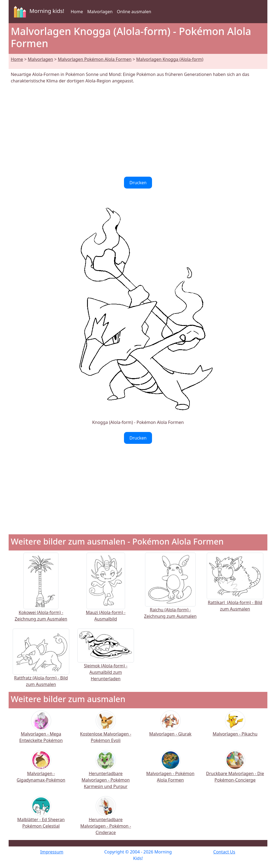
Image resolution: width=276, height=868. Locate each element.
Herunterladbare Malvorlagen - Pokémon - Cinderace (106, 819)
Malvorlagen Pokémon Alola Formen (94, 59)
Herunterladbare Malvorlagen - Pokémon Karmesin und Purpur (106, 773)
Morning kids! (38, 12)
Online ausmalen (134, 12)
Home (77, 12)
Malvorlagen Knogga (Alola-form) (170, 59)
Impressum (52, 852)
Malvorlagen (100, 12)
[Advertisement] (138, 130)
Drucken (138, 183)
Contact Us (224, 852)
